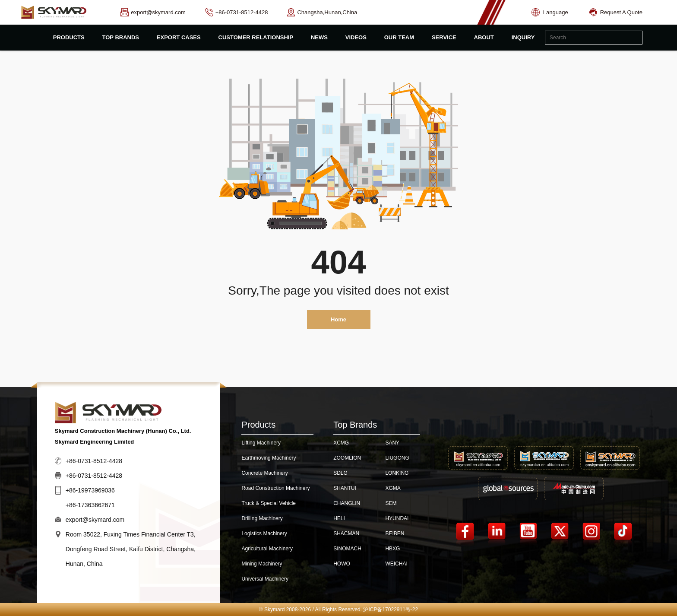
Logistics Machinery (264, 533)
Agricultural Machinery (267, 549)
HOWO (342, 564)
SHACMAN (346, 533)
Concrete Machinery (264, 473)
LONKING (397, 473)
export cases (179, 37)
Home (338, 319)
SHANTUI (345, 488)
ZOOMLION (347, 458)
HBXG (392, 549)
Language (550, 13)
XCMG (341, 443)
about (484, 37)
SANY (392, 443)
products (69, 37)
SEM (391, 503)
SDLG (340, 473)
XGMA (393, 488)
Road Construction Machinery (275, 488)
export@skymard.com (95, 520)
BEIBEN (395, 533)
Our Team (399, 37)
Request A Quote (616, 12)
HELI (339, 518)
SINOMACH (347, 549)
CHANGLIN (347, 503)
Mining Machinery (262, 564)
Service (444, 37)
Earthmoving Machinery (269, 458)
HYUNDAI (397, 518)
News (319, 37)
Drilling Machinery (262, 518)
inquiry (523, 37)
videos (356, 37)
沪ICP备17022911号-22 (391, 610)
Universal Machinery (265, 579)
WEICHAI (396, 564)
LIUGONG (397, 458)
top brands (121, 37)
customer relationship (256, 37)
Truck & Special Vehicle (269, 503)
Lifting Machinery (261, 443)
